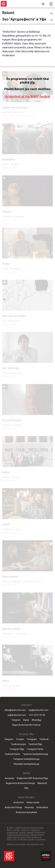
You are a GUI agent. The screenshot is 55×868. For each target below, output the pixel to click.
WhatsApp (37, 720)
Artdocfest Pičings (13, 807)
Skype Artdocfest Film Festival (26, 725)
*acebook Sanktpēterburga (35, 754)
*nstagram (32, 739)
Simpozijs (29, 807)
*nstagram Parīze (35, 749)
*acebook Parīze (12, 754)
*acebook (44, 739)
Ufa (32, 82)
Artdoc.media (33, 803)
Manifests (42, 783)
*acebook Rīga (35, 744)
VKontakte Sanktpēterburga (26, 764)
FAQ (26, 788)
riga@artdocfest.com (38, 710)
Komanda (9, 778)
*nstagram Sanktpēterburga (26, 759)
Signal (26, 720)
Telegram (16, 720)
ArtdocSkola (42, 807)
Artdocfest (19, 803)
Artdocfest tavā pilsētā (26, 812)
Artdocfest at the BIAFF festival (27, 96)
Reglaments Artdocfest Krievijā (20, 783)
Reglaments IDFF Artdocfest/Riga (32, 778)
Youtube (20, 739)
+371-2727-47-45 (37, 715)
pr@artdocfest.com (17, 715)
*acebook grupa (18, 744)
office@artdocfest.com (15, 710)
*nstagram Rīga (17, 749)
